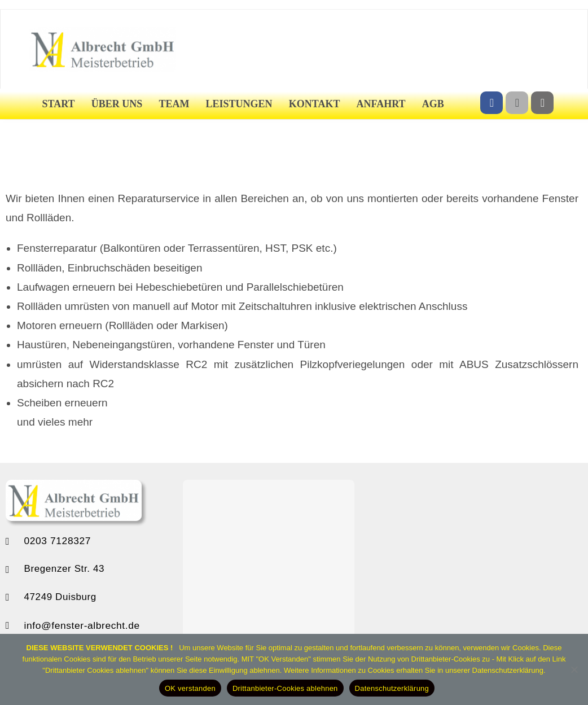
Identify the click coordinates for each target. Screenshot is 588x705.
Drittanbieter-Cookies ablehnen (285, 688)
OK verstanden (190, 688)
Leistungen (239, 104)
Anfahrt (381, 104)
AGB (433, 104)
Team (174, 104)
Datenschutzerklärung (392, 688)
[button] (160, 568)
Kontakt (315, 104)
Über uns (117, 104)
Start (59, 104)
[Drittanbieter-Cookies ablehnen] (574, 669)
